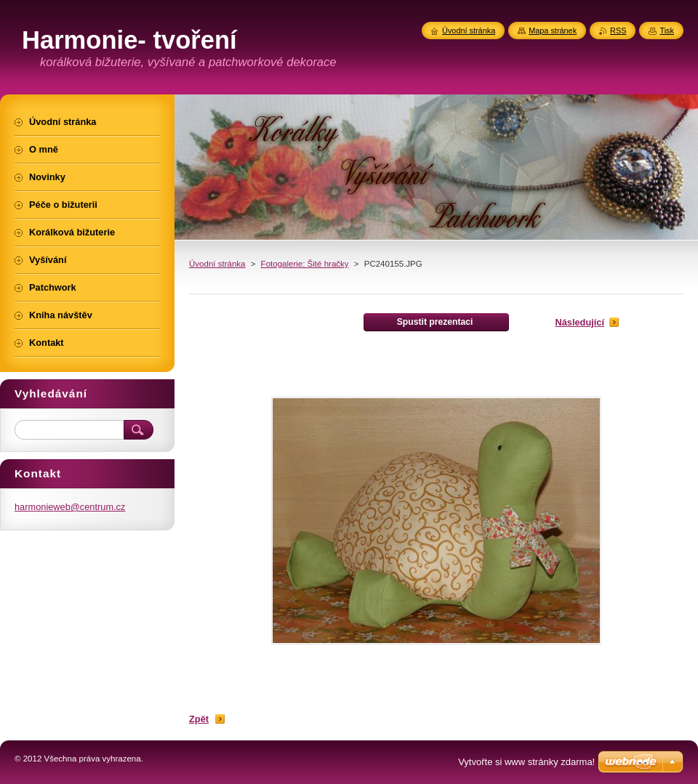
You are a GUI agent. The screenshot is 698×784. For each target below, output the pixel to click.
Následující (579, 322)
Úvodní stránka (217, 264)
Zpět (199, 719)
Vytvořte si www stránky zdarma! (526, 762)
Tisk (667, 31)
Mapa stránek (553, 31)
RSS (618, 31)
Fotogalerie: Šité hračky (305, 264)
